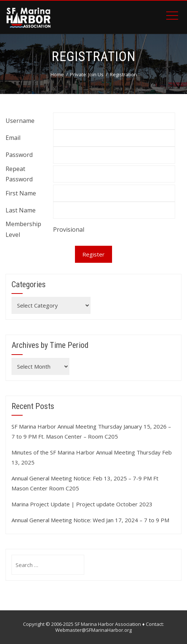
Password (19, 155)
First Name (21, 193)
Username (20, 121)
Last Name (21, 210)
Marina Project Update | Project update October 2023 (82, 504)
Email (13, 138)
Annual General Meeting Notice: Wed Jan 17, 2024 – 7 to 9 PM (90, 520)
